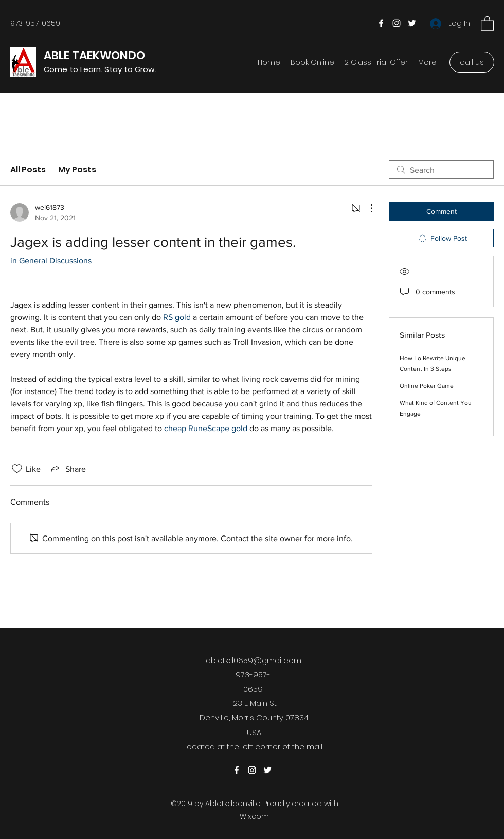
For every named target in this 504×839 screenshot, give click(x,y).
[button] (487, 23)
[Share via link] (67, 469)
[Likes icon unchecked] (17, 469)
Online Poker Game (427, 386)
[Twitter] (412, 23)
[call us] (472, 62)
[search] (441, 170)
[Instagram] (397, 23)
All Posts (28, 169)
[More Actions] (366, 208)
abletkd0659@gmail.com (254, 660)
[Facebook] (381, 23)
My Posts (77, 169)
